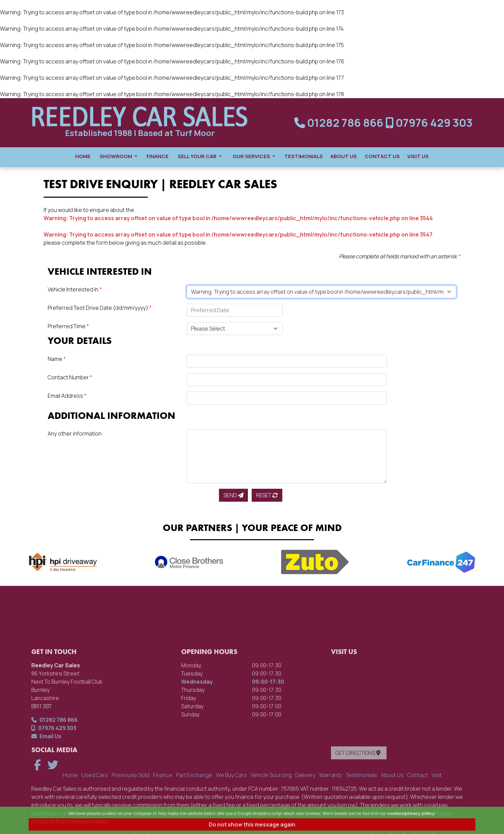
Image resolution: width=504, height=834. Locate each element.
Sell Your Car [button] (200, 156)
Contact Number (70, 377)
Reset (267, 495)
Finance (157, 156)
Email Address (67, 396)
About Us (344, 156)
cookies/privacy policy (411, 813)
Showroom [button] (119, 156)
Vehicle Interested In (75, 289)
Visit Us (418, 156)
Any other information (75, 434)
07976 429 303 (429, 123)
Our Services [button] (254, 156)
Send (233, 495)
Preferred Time (68, 326)
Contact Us (382, 156)
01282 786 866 (340, 123)
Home (83, 156)
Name (57, 359)
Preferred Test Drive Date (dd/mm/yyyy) (100, 308)
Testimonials (304, 156)
